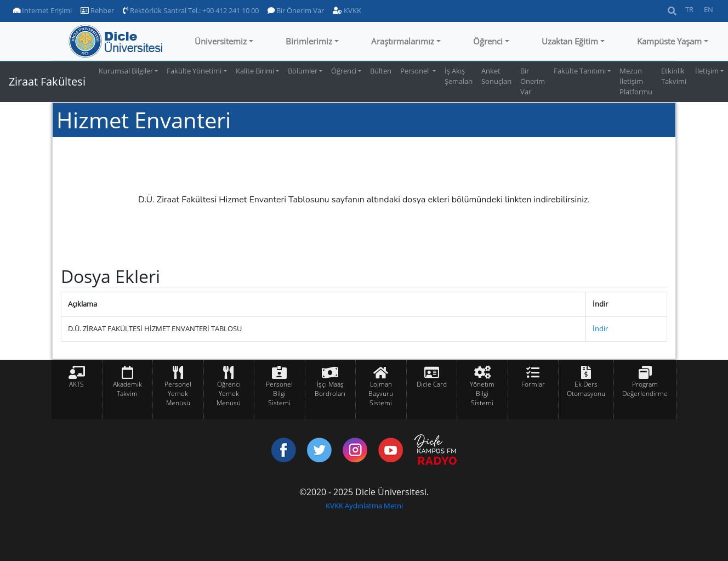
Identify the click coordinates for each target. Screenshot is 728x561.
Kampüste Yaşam (669, 41)
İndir (600, 328)
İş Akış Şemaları (459, 76)
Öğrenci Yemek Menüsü (229, 393)
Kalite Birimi (255, 71)
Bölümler (303, 71)
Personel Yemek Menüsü (178, 393)
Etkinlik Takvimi (674, 76)
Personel (415, 71)
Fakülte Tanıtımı (580, 71)
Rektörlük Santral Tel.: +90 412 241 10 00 (191, 10)
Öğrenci (488, 41)
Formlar (533, 384)
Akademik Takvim (127, 389)
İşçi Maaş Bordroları (330, 389)
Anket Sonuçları (496, 76)
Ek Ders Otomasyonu (586, 389)
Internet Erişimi (42, 10)
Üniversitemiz (221, 41)
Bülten (381, 71)
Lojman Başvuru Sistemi (381, 393)
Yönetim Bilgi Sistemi (482, 393)
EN (709, 9)
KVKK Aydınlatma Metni (364, 506)
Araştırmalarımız (403, 41)
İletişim (707, 71)
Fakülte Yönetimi (194, 71)
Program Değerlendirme (645, 389)
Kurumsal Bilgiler (126, 71)
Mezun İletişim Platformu (636, 81)
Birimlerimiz (309, 41)
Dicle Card (432, 384)
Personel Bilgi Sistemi (279, 393)
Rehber (97, 10)
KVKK (347, 10)
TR (689, 9)
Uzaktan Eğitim (570, 41)
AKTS (76, 384)
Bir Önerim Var (296, 10)
